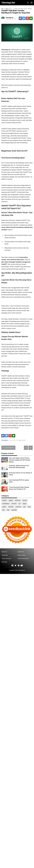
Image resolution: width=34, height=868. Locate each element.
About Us (4, 552)
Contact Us (21, 552)
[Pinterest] (27, 18)
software (11, 507)
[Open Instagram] (19, 565)
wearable (14, 510)
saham (4, 507)
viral (8, 510)
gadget (11, 500)
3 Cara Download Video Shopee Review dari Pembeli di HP (19, 488)
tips (24, 507)
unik (3, 510)
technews (18, 507)
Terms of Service (7, 559)
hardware (18, 500)
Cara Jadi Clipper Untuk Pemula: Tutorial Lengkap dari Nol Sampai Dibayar (19, 460)
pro (20, 504)
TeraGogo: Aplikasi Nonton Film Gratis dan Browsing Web (19, 467)
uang (29, 507)
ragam (25, 504)
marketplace (6, 504)
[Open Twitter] (16, 565)
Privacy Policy (21, 555)
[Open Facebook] (12, 565)
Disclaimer (5, 555)
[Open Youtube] (22, 565)
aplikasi (4, 500)
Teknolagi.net (22, 570)
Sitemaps (4, 562)
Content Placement (23, 559)
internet (24, 440)
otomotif (14, 504)
